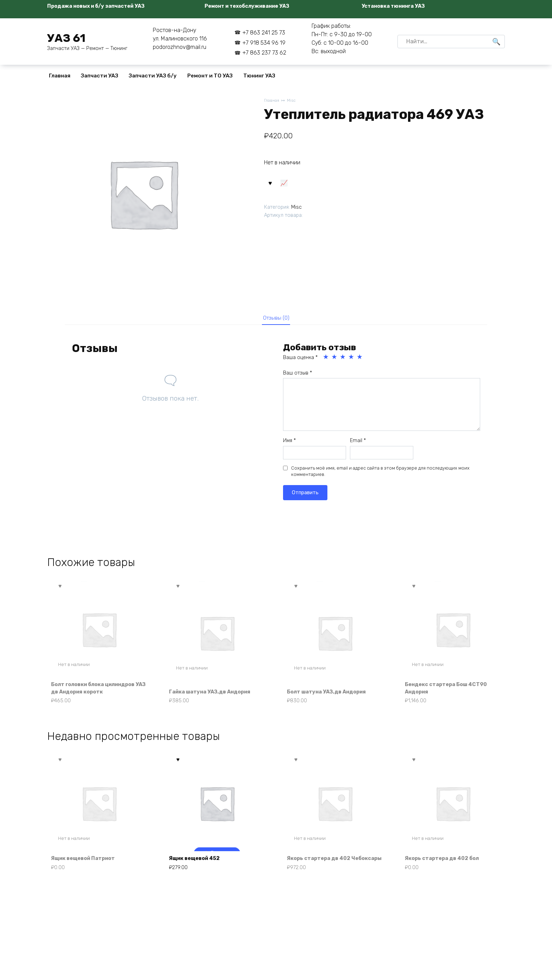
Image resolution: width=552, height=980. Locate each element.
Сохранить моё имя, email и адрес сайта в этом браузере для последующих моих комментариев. (380, 474)
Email (358, 443)
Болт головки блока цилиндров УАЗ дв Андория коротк (99, 691)
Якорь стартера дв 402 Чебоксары (322, 868)
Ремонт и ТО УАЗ (210, 76)
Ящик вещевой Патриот (88, 871)
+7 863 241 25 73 (264, 33)
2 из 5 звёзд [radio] (335, 359)
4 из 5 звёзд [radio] (352, 359)
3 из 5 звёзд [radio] (343, 359)
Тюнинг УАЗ (259, 76)
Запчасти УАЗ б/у (153, 76)
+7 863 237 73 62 (264, 53)
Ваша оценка (300, 360)
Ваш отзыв (297, 375)
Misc (293, 101)
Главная (60, 76)
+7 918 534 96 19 (264, 43)
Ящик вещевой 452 (199, 871)
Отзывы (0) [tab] (276, 319)
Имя (289, 443)
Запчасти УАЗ (100, 76)
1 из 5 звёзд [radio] (326, 359)
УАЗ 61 (66, 38)
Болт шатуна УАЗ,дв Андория (331, 695)
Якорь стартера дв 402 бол (446, 871)
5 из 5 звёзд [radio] (360, 359)
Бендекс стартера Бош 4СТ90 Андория (451, 691)
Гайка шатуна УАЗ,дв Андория (215, 695)
